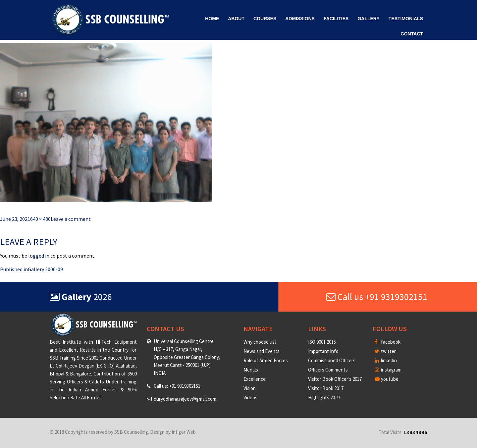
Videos (250, 398)
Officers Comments (328, 370)
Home (212, 19)
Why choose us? (260, 342)
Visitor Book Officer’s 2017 (335, 379)
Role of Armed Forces (266, 360)
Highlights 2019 (324, 398)
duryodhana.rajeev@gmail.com (185, 399)
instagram (388, 370)
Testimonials (406, 19)
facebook (388, 342)
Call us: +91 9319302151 (177, 386)
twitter (385, 351)
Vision (250, 388)
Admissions (300, 19)
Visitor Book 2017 (326, 388)
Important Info (323, 351)
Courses (265, 19)
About (236, 19)
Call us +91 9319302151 (377, 297)
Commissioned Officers (332, 360)
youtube (387, 379)
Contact (412, 34)
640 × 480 (40, 219)
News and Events (262, 351)
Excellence (255, 379)
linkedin (386, 360)
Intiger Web (184, 432)
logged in (39, 256)
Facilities (336, 19)
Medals (251, 370)
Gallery (368, 19)
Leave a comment (71, 219)
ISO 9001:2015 (322, 342)
